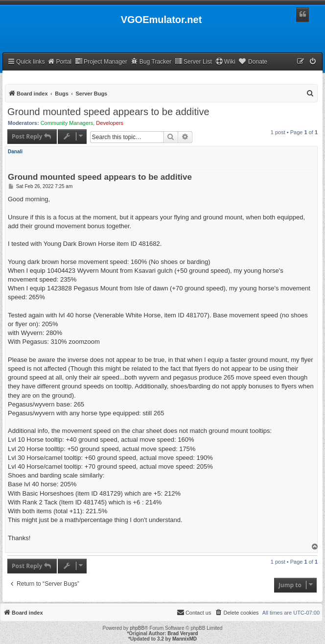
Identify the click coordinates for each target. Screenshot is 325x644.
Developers (110, 123)
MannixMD (185, 639)
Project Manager (101, 61)
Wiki (225, 61)
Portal (59, 61)
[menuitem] (313, 62)
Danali (15, 152)
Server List (193, 61)
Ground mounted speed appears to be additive (108, 112)
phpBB (137, 628)
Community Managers (67, 123)
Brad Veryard (183, 633)
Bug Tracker (151, 61)
